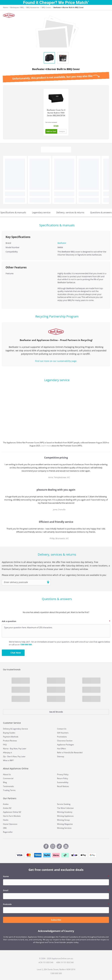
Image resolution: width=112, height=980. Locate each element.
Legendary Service (20, 729)
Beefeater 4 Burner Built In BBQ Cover (69, 7)
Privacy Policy (63, 774)
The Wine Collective (65, 808)
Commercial (8, 778)
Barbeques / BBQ (17, 7)
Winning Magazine (65, 824)
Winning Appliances (65, 816)
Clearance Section (65, 741)
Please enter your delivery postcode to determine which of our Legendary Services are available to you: (54, 575)
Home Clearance (10, 824)
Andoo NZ (7, 808)
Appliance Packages (65, 745)
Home (5, 7)
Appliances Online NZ (12, 812)
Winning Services (64, 828)
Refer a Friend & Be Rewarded (70, 753)
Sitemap (61, 756)
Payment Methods (11, 737)
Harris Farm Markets (12, 816)
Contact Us (62, 729)
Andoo (6, 804)
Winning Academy (65, 812)
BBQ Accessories (33, 7)
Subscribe (56, 920)
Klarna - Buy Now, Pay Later (15, 749)
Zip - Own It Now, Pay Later (14, 756)
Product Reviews (10, 741)
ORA (5, 828)
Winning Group (63, 820)
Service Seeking (64, 804)
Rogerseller (8, 832)
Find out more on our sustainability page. (56, 361)
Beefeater (62, 243)
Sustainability (63, 782)
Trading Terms (9, 790)
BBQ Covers (46, 7)
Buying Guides (9, 733)
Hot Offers (61, 749)
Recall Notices (63, 786)
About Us (7, 774)
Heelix (6, 820)
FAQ (5, 745)
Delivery (7, 729)
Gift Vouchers (63, 733)
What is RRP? (8, 760)
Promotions (62, 737)
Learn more (46, 446)
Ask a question (9, 621)
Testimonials (8, 786)
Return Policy (63, 778)
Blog (5, 782)
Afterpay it (7, 753)
